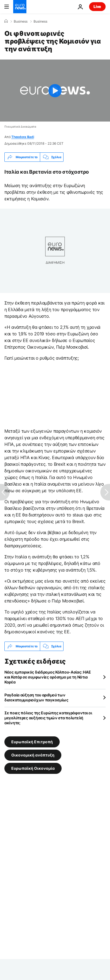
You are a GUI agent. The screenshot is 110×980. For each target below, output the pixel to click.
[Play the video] (55, 91)
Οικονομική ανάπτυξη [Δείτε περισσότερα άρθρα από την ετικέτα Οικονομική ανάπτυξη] (33, 755)
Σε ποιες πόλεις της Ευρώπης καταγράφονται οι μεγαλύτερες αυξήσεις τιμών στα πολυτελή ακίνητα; (48, 718)
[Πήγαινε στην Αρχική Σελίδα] (20, 7)
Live (97, 6)
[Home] (6, 21)
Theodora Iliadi (23, 137)
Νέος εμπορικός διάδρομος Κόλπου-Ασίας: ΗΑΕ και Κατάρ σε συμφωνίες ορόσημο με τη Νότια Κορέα (48, 677)
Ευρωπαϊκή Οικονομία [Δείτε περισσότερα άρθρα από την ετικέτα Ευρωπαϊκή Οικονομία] (33, 768)
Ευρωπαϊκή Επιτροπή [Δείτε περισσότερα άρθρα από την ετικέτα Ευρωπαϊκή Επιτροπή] (32, 742)
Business (21, 21)
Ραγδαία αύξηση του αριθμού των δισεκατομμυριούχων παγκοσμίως (36, 697)
